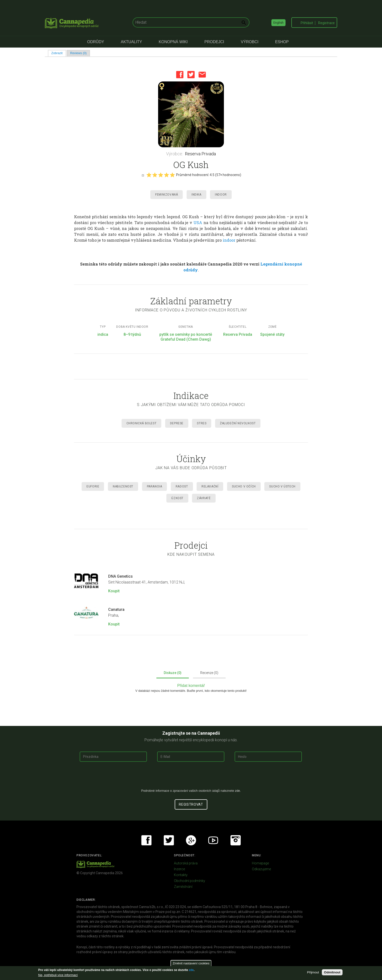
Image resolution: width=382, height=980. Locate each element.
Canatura (116, 609)
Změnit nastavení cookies (191, 963)
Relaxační (210, 486)
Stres (202, 423)
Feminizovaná (167, 195)
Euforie (93, 486)
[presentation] (191, 777)
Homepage (260, 863)
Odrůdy (96, 42)
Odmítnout (332, 972)
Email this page (202, 75)
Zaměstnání (183, 887)
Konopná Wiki (173, 42)
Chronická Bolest (142, 423)
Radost (182, 486)
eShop (282, 42)
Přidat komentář (191, 686)
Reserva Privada (200, 154)
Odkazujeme (261, 869)
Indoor (221, 195)
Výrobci (250, 42)
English (278, 23)
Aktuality (131, 42)
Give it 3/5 (161, 175)
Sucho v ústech (282, 486)
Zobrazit (59, 53)
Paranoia (155, 486)
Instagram (236, 840)
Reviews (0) (78, 53)
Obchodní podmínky (190, 881)
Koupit (114, 591)
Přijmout (313, 972)
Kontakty (181, 875)
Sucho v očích (244, 486)
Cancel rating (143, 175)
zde (191, 970)
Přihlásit (307, 23)
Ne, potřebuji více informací (58, 975)
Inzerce (179, 869)
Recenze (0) (209, 673)
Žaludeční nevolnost (238, 423)
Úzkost (177, 498)
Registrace (326, 23)
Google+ (191, 840)
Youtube (213, 840)
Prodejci (214, 42)
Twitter (191, 75)
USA (198, 223)
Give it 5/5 (172, 175)
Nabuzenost (123, 486)
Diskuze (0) (173, 673)
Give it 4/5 (166, 175)
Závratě (204, 498)
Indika (196, 195)
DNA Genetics (120, 576)
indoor (229, 240)
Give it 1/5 (149, 175)
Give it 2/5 (155, 175)
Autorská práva (186, 863)
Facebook (180, 75)
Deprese (177, 423)
